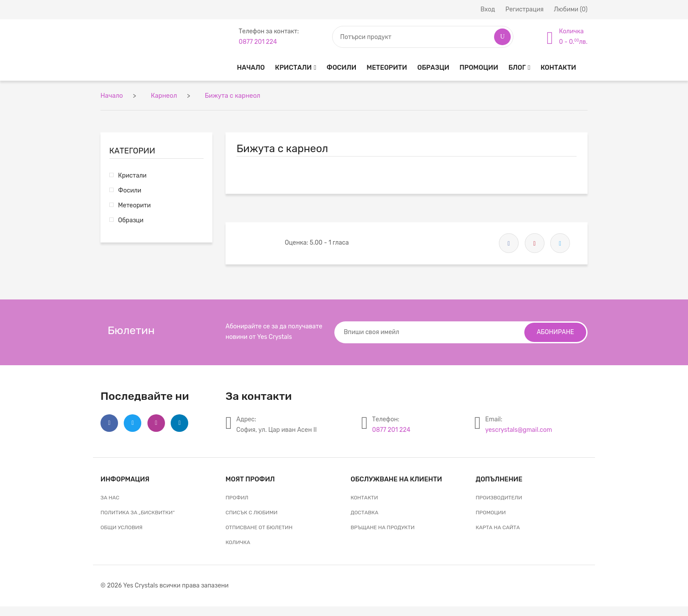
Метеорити (387, 68)
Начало (251, 68)
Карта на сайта (498, 527)
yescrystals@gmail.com (519, 429)
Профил (237, 497)
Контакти (558, 68)
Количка (238, 541)
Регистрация (525, 9)
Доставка (364, 512)
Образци (433, 68)
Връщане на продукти (383, 527)
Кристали (293, 68)
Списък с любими (251, 512)
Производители (499, 497)
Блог (517, 68)
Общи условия (122, 527)
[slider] (261, 241)
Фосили (341, 68)
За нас (110, 497)
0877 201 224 (391, 429)
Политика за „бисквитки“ (138, 512)
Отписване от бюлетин (259, 527)
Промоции (479, 68)
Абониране (554, 331)
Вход (488, 9)
